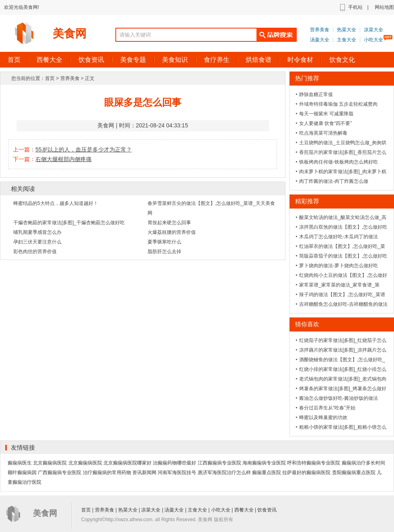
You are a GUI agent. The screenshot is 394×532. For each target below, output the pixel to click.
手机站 (355, 7)
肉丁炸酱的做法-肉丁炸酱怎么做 (334, 181)
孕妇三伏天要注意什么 (37, 242)
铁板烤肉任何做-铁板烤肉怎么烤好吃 (339, 162)
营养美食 (320, 30)
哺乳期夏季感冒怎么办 (37, 232)
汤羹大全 (320, 40)
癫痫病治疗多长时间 (363, 463)
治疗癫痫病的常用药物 (107, 473)
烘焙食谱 (259, 60)
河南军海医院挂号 (177, 473)
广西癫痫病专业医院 (60, 473)
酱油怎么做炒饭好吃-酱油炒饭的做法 (339, 398)
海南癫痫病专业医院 (264, 463)
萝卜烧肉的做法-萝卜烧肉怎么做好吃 (339, 266)
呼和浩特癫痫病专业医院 (314, 463)
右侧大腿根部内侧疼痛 (64, 159)
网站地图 (384, 7)
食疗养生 (217, 60)
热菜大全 (347, 30)
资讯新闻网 (144, 473)
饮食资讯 (91, 60)
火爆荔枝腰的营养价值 (172, 232)
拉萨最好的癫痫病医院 (306, 473)
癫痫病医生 (20, 463)
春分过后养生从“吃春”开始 (327, 408)
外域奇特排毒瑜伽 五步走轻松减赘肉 (338, 104)
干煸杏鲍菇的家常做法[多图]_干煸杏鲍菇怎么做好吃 (69, 223)
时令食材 (300, 60)
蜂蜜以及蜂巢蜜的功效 (323, 417)
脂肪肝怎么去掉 (164, 252)
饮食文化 (342, 60)
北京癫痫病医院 (50, 463)
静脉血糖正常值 (316, 94)
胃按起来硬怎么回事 (169, 223)
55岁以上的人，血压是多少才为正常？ (84, 149)
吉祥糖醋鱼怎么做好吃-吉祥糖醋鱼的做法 (343, 304)
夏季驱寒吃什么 (164, 242)
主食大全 (347, 40)
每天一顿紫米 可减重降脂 (326, 114)
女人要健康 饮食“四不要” (325, 123)
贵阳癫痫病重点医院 (354, 473)
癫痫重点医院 (267, 473)
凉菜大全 (373, 30)
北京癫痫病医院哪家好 (127, 463)
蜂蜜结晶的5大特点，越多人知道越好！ (56, 203)
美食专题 (133, 60)
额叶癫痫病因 (22, 473)
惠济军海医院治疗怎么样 (224, 473)
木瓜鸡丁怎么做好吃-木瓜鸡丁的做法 (339, 237)
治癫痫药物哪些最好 (174, 463)
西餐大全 (49, 60)
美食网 (70, 34)
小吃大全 (373, 40)
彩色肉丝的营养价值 (35, 252)
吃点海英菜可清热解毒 (323, 133)
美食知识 (175, 60)
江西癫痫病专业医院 (220, 463)
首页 (50, 78)
